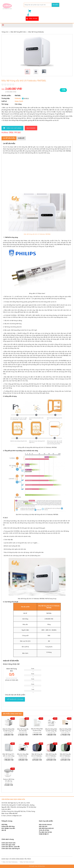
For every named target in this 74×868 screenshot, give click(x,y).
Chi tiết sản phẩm (9, 138)
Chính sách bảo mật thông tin (11, 849)
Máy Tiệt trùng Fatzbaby (36, 32)
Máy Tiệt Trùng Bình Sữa (18, 32)
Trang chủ (5, 32)
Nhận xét (21, 138)
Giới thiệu (4, 825)
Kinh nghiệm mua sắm (8, 828)
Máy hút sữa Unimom (45, 825)
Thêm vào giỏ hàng (14, 128)
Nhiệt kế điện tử (44, 834)
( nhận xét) (12, 680)
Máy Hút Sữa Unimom (27, 862)
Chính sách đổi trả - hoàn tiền (11, 847)
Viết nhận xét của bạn (15, 699)
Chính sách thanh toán (8, 843)
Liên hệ (4, 830)
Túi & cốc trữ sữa (44, 830)
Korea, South (19, 101)
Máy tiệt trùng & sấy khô (46, 828)
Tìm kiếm (55, 5)
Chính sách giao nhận (8, 845)
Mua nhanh (31, 128)
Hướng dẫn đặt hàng (8, 827)
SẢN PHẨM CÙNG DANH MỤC (12, 714)
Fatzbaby (18, 99)
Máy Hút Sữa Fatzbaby (10, 862)
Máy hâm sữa (43, 827)
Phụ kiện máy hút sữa (45, 832)
